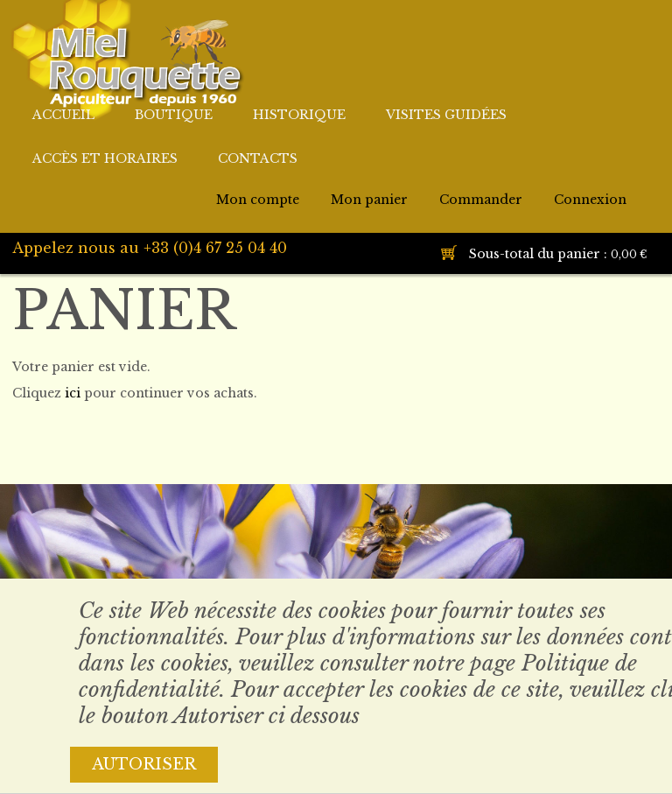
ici (73, 393)
